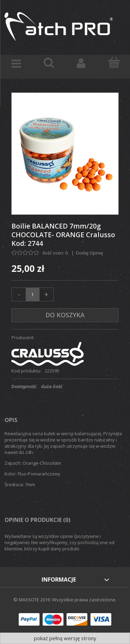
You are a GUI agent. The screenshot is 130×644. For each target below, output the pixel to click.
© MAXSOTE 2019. (33, 600)
